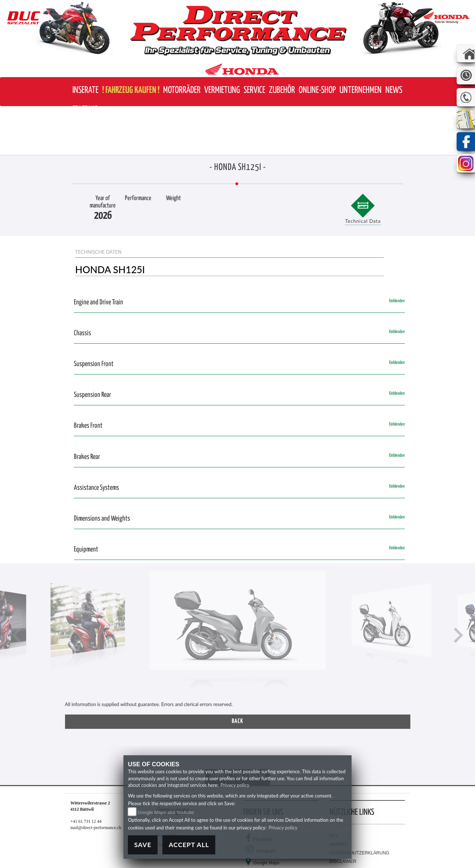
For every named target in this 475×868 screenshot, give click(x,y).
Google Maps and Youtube (165, 812)
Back (237, 721)
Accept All (189, 845)
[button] (182, 91)
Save (143, 845)
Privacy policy (235, 785)
